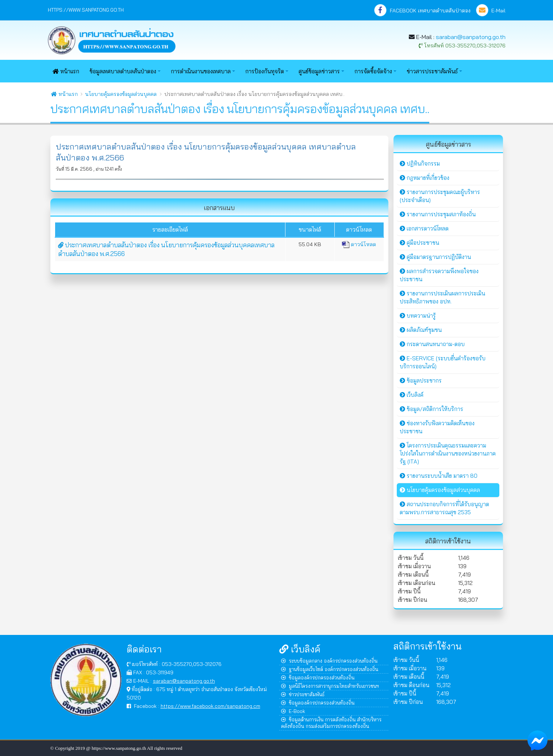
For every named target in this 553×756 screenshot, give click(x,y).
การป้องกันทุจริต (265, 71)
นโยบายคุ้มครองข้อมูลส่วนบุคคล (121, 94)
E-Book (293, 711)
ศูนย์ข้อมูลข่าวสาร (319, 71)
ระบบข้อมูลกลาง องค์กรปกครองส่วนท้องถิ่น (329, 661)
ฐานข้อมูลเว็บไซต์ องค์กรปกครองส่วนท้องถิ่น (330, 669)
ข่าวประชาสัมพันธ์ (303, 694)
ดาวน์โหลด (359, 244)
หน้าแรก (66, 71)
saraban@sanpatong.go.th (471, 37)
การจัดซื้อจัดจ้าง (373, 71)
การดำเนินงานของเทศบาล (201, 71)
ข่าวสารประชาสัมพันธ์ (432, 71)
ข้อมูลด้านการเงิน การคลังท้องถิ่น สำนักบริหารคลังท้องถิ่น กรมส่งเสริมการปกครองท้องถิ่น (331, 723)
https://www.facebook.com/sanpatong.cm (210, 706)
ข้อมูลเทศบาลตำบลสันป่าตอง (123, 71)
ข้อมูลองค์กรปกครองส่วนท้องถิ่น (318, 677)
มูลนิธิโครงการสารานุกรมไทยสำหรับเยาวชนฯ (330, 686)
